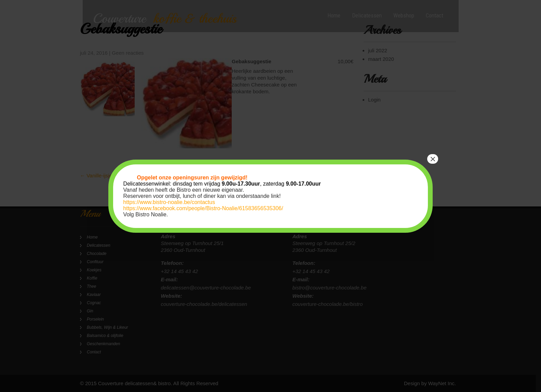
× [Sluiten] (433, 159)
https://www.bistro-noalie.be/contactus (169, 202)
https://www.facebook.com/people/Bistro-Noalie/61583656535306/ (203, 208)
